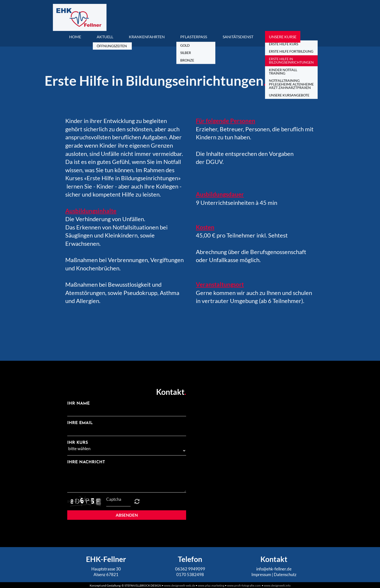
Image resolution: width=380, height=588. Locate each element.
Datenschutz (285, 574)
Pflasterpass (194, 37)
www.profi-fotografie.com (244, 585)
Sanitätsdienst (238, 37)
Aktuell (105, 37)
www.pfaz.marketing (211, 585)
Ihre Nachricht (86, 462)
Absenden (127, 515)
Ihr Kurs (78, 443)
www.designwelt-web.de (180, 585)
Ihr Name (78, 403)
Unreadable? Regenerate (137, 501)
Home (75, 37)
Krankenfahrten (147, 37)
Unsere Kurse (283, 37)
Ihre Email (80, 423)
